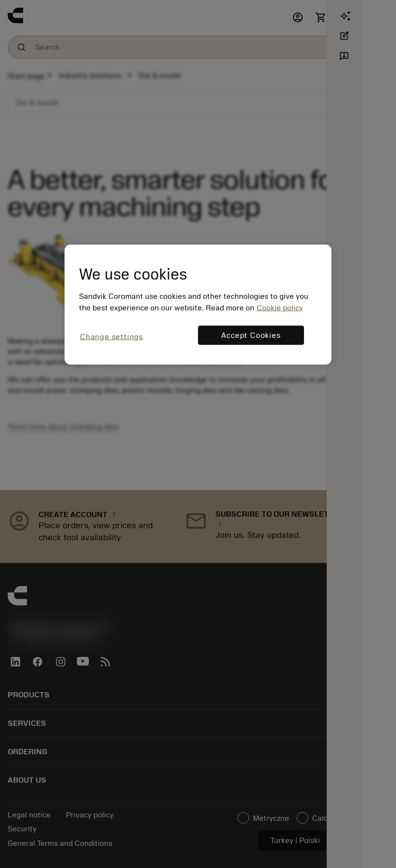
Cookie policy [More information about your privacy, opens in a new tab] (280, 308)
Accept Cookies (251, 335)
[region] (198, 305)
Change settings (112, 337)
